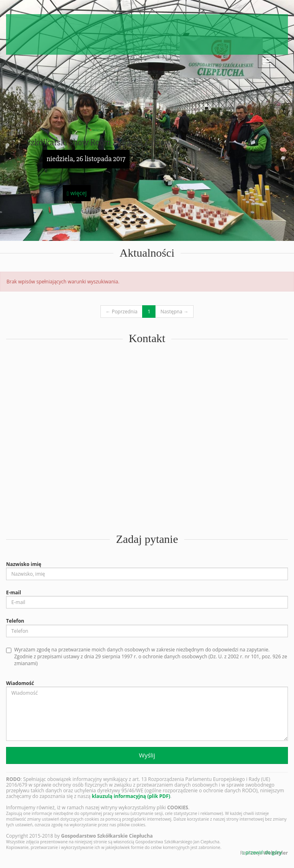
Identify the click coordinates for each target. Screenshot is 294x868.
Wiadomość (20, 683)
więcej (77, 193)
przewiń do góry (262, 852)
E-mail (14, 592)
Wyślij (147, 755)
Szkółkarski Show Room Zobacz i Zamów (99, 143)
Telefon (15, 621)
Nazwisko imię (24, 564)
